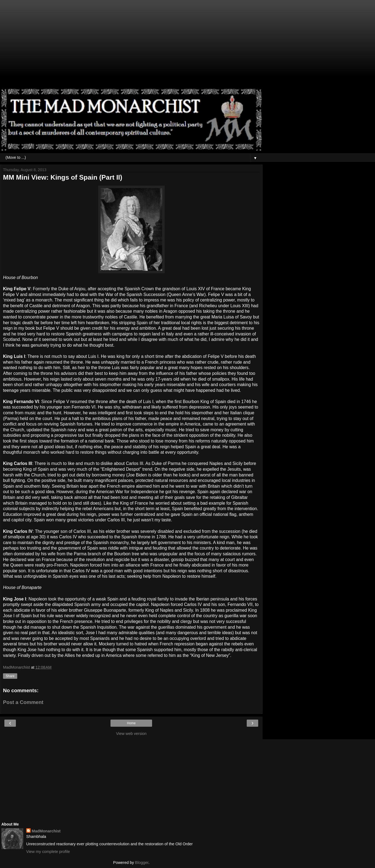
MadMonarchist (46, 831)
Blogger (142, 863)
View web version (131, 734)
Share (10, 676)
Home (131, 723)
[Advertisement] (131, 47)
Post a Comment (23, 702)
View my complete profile (48, 852)
